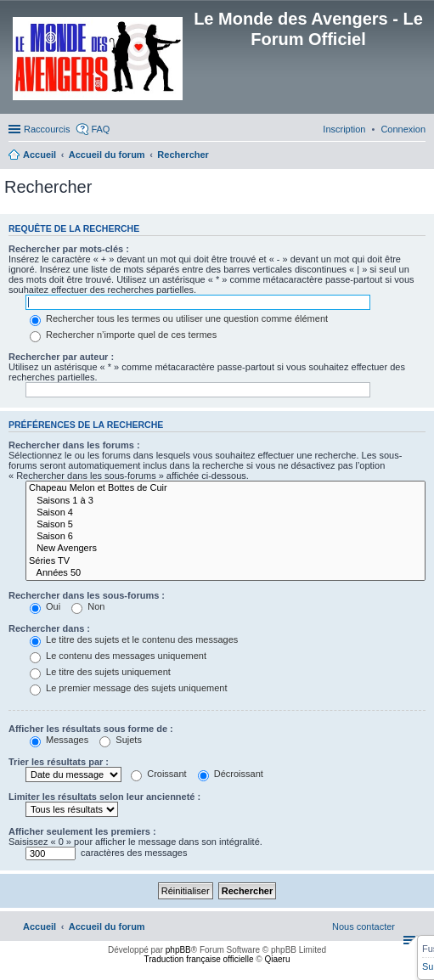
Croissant (159, 774)
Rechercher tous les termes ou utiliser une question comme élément (179, 318)
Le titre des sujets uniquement (100, 672)
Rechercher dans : (49, 628)
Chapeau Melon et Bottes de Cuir (225, 488)
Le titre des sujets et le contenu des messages (134, 639)
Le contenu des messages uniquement (118, 656)
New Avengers (225, 549)
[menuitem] (403, 129)
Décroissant (231, 774)
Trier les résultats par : (59, 762)
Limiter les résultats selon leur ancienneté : (104, 797)
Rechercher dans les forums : (74, 445)
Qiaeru (277, 959)
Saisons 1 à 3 (225, 501)
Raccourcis (47, 129)
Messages (59, 740)
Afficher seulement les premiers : (82, 831)
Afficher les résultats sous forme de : (91, 729)
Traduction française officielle (199, 959)
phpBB (178, 950)
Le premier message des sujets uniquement (128, 688)
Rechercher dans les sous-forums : (87, 595)
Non (88, 606)
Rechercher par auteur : (61, 357)
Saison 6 (225, 537)
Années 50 (225, 573)
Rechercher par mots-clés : (69, 249)
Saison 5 (225, 525)
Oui (45, 606)
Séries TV (225, 561)
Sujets (121, 740)
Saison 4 (225, 513)
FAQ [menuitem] (100, 129)
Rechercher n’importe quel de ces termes (123, 335)
